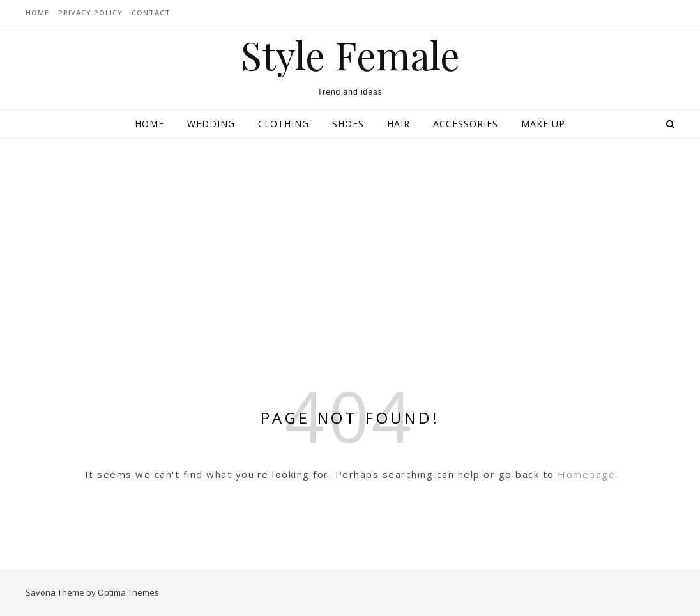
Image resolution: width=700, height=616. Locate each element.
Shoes (348, 124)
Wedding (211, 124)
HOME (37, 12)
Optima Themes (128, 592)
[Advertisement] (350, 235)
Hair (399, 124)
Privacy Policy (90, 12)
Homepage (586, 474)
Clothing (284, 124)
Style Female (350, 54)
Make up (543, 124)
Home (149, 124)
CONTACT (151, 12)
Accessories (466, 124)
